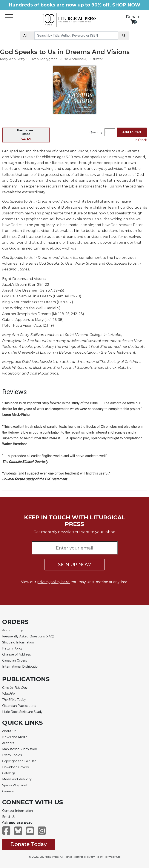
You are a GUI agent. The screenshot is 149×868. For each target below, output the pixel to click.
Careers (8, 791)
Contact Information (18, 811)
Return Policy (12, 648)
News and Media (15, 737)
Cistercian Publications (19, 706)
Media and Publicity (17, 779)
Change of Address (16, 654)
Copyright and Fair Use (19, 761)
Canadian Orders (15, 660)
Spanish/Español (14, 785)
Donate (133, 17)
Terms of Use (113, 857)
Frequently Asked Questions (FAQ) (28, 636)
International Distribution (21, 667)
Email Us (9, 817)
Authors (8, 743)
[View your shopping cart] (133, 22)
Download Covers (15, 767)
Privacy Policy (94, 857)
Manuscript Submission (20, 749)
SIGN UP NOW (74, 564)
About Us (9, 731)
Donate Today (28, 844)
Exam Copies (12, 755)
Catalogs (9, 773)
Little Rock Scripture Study (22, 712)
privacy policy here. (54, 582)
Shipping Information (18, 642)
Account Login (13, 630)
